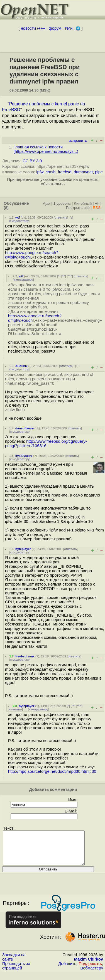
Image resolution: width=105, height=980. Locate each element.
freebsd (65, 172)
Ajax (47, 203)
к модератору (19, 221)
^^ (64, 276)
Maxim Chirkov (89, 966)
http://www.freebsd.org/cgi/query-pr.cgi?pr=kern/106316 (46, 444)
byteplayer (23, 549)
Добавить (67, 970)
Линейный (83, 203)
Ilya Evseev (24, 456)
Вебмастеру (92, 975)
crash (51, 172)
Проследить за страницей (16, 973)
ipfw (40, 172)
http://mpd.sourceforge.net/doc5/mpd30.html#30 (52, 771)
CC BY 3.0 (32, 161)
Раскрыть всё (78, 208)
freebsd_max (25, 656)
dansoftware (25, 428)
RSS (97, 208)
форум (55, 28)
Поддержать (90, 970)
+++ (42, 28)
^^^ (70, 276)
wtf (18, 217)
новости (28, 28)
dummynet (83, 172)
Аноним (21, 366)
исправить (78, 140)
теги (69, 28)
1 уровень (62, 203)
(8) (6, 208)
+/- (97, 203)
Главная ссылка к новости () (46, 149)
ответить (61, 217)
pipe (99, 172)
